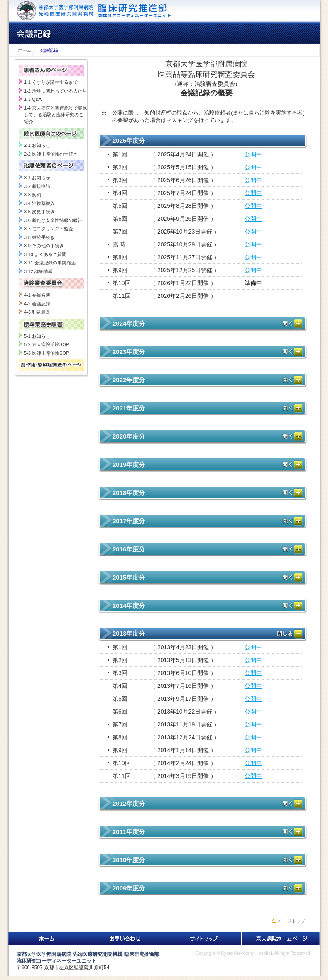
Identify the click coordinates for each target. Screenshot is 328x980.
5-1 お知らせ (37, 336)
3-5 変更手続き (39, 212)
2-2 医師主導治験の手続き (51, 154)
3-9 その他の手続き (44, 246)
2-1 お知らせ (37, 145)
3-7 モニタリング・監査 (49, 229)
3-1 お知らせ (37, 178)
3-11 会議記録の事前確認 (50, 263)
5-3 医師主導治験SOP (47, 353)
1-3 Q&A (33, 99)
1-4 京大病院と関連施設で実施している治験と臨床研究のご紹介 (55, 115)
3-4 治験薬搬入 (39, 203)
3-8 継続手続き (39, 237)
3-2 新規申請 (37, 186)
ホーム (22, 50)
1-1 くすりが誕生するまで (51, 82)
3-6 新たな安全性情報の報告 (53, 220)
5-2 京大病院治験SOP (47, 344)
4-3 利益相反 (37, 312)
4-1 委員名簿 (37, 295)
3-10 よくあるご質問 (45, 254)
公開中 (253, 154)
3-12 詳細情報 (38, 271)
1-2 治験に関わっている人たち (55, 91)
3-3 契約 (33, 195)
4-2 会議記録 (37, 304)
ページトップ (291, 921)
